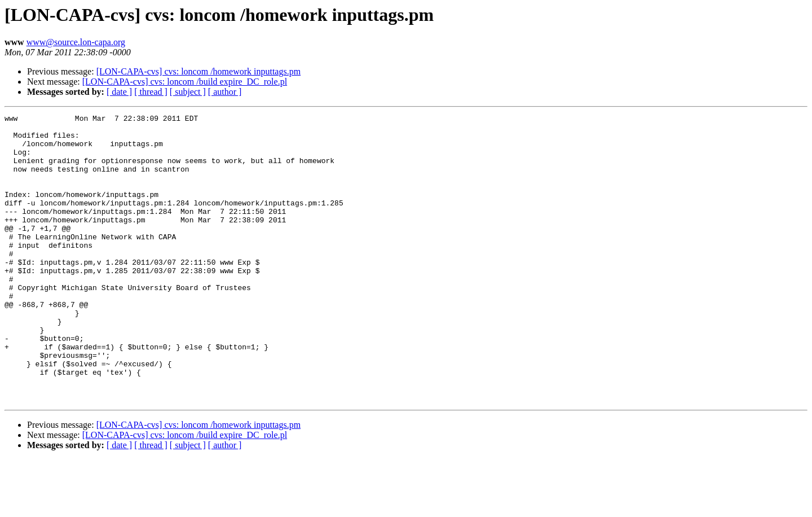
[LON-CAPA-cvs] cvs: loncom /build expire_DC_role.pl (185, 82)
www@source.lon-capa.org (76, 42)
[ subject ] (188, 92)
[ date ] (119, 92)
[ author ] (225, 92)
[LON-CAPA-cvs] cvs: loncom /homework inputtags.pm (198, 71)
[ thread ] (151, 92)
